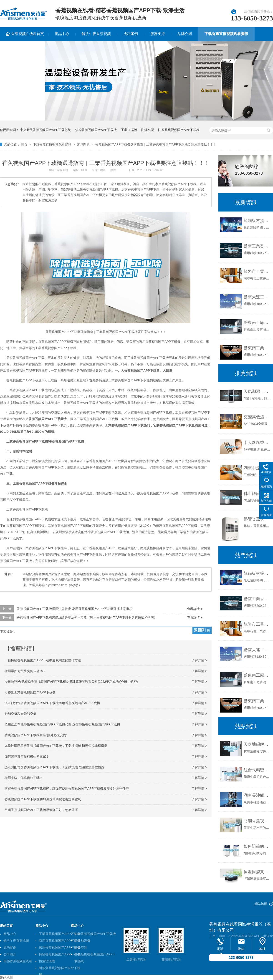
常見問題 (83, 144)
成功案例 (131, 34)
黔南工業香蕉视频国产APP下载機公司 (257, 246)
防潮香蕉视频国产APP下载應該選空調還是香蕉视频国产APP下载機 (257, 821)
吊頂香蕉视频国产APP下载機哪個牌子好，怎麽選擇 (41, 810)
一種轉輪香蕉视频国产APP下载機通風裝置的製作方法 (43, 660)
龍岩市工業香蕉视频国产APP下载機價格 (257, 272)
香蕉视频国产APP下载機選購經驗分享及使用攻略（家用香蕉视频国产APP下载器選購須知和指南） (87, 617)
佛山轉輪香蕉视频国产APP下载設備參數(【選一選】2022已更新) (257, 494)
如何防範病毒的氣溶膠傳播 (257, 846)
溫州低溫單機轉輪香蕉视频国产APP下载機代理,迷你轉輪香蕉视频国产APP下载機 (62, 724)
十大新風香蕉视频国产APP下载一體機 (257, 443)
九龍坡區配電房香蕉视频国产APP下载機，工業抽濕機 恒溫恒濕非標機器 (56, 746)
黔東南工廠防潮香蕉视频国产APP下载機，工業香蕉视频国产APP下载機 (257, 322)
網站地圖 (261, 904)
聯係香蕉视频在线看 (18, 961)
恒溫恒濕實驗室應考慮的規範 (257, 872)
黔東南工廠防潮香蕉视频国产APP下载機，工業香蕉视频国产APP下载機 (257, 675)
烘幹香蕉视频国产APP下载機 (96, 130)
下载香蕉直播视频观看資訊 (226, 34)
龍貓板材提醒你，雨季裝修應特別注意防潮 (257, 573)
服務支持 (158, 34)
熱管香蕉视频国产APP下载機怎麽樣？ (257, 519)
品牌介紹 (185, 34)
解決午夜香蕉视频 (96, 34)
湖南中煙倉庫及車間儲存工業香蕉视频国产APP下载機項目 (257, 468)
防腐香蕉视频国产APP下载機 (179, 130)
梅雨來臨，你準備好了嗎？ (24, 778)
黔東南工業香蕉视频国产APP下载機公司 (257, 348)
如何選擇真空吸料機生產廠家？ (27, 756)
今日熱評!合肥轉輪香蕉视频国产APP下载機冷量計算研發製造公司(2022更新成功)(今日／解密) (71, 682)
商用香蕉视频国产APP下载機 (60, 941)
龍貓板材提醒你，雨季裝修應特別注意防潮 (257, 221)
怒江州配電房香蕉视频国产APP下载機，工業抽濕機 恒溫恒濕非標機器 (54, 767)
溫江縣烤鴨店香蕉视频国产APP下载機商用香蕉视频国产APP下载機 (52, 703)
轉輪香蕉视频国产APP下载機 (60, 954)
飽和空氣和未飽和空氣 (20, 714)
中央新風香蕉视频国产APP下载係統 (45, 130)
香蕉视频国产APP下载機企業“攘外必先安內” (36, 735)
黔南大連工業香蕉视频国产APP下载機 (257, 297)
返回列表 (202, 630)
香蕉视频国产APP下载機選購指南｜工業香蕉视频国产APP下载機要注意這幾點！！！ (156, 144)
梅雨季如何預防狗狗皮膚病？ (25, 671)
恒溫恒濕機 (47, 961)
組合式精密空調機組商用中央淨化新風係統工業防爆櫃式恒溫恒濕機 (257, 770)
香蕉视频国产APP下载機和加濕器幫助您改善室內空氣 (43, 799)
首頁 (24, 144)
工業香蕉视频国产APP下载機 (60, 934)
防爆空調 (148, 130)
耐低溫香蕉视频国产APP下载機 (60, 969)
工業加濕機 (129, 130)
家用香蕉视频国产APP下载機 (60, 947)
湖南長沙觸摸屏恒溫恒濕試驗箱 (257, 795)
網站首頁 (6, 926)
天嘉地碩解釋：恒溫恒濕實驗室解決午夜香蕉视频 (257, 744)
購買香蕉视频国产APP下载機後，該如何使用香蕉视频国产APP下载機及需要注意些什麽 (67, 789)
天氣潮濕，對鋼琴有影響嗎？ (257, 391)
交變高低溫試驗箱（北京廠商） (257, 417)
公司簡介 (10, 954)
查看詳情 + (195, 609)
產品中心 (62, 34)
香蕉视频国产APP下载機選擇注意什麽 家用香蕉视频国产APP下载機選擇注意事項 (75, 609)
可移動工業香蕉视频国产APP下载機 (30, 692)
